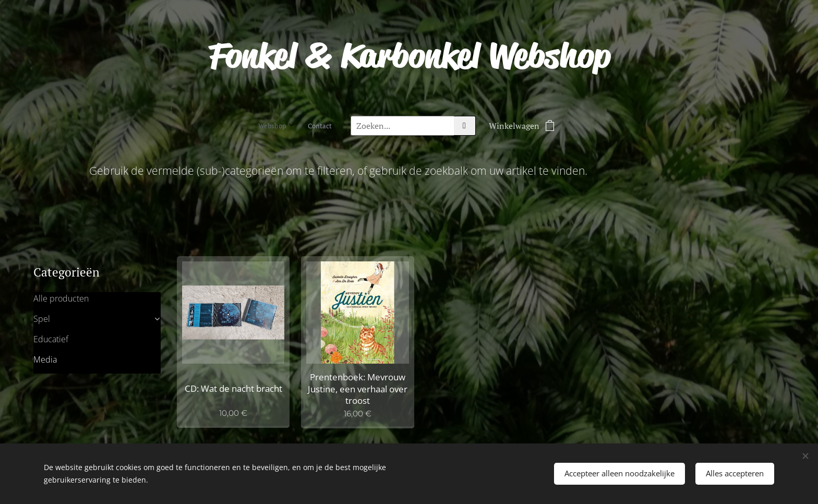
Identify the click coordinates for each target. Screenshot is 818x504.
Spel (42, 318)
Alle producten (61, 298)
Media (45, 359)
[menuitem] (291, 126)
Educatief (51, 339)
